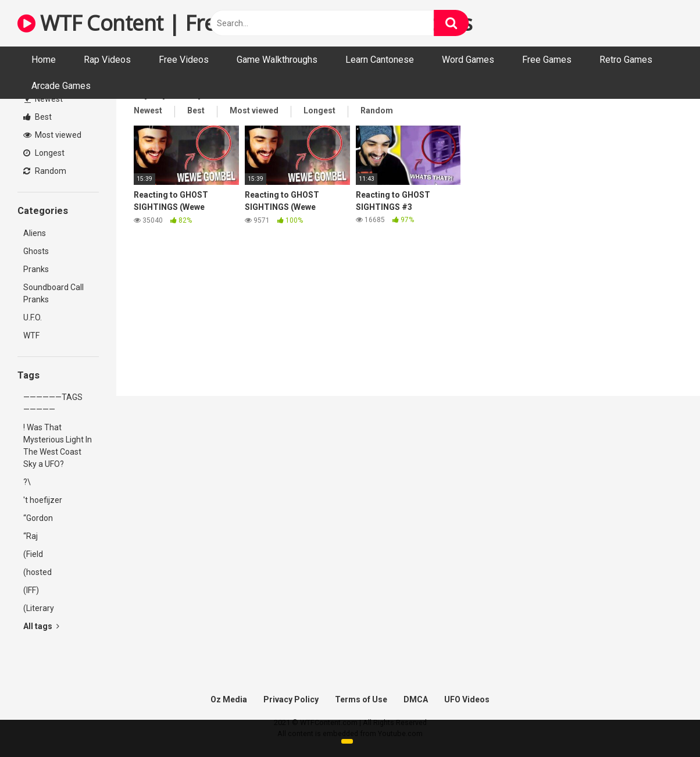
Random (45, 171)
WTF (31, 335)
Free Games (547, 60)
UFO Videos (467, 699)
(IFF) (31, 590)
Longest (44, 153)
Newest (44, 99)
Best (37, 117)
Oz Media (229, 699)
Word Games (468, 60)
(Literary (39, 608)
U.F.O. (33, 317)
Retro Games (626, 60)
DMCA (416, 699)
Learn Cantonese (380, 60)
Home (44, 60)
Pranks (36, 269)
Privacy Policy (291, 699)
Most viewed (52, 135)
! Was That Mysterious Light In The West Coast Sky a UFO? (58, 446)
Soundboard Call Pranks (53, 293)
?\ (27, 482)
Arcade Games (61, 86)
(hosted (37, 572)
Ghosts (36, 251)
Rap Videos (107, 60)
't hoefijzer (43, 500)
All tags (41, 626)
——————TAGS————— (53, 403)
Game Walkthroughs (277, 60)
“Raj (31, 536)
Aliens (35, 233)
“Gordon (38, 518)
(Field (33, 554)
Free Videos (184, 60)
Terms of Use (361, 699)
